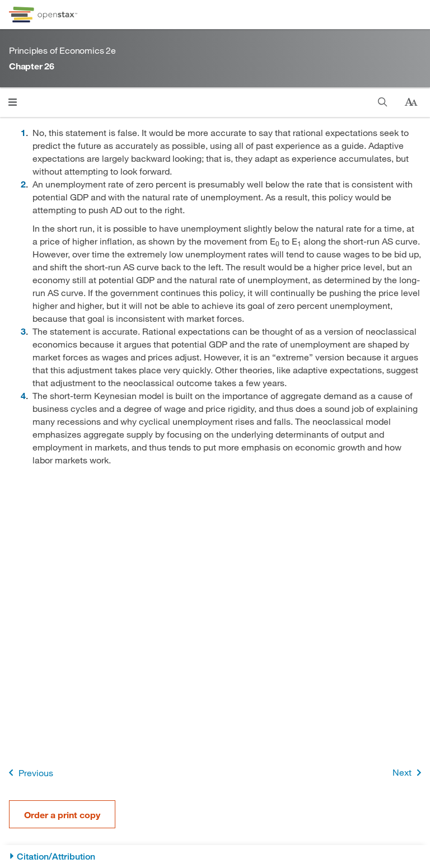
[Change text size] (411, 102)
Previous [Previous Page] (29, 773)
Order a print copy (62, 815)
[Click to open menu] (13, 102)
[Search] (383, 102)
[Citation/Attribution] (215, 857)
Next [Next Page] (409, 773)
